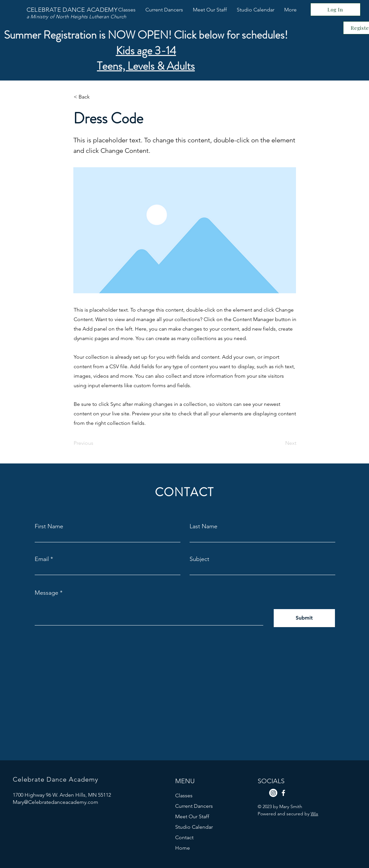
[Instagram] (273, 793)
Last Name (203, 526)
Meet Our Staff (192, 816)
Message (46, 593)
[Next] (280, 443)
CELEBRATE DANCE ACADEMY (72, 10)
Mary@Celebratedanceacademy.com (55, 802)
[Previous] (95, 443)
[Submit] (304, 618)
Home (183, 848)
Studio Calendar (194, 827)
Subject (199, 559)
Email (42, 559)
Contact (184, 837)
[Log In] (335, 9)
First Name (49, 526)
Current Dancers (194, 806)
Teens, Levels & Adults (146, 66)
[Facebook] (283, 793)
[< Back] (95, 97)
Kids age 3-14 (146, 51)
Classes (184, 796)
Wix (314, 814)
